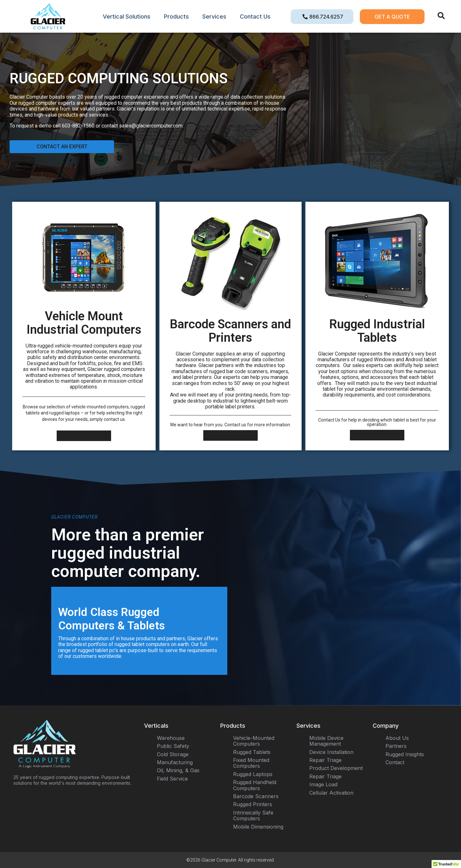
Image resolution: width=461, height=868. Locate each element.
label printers (197, 377)
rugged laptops (65, 413)
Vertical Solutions (127, 16)
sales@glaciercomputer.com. (151, 126)
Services (214, 16)
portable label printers (230, 407)
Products (176, 16)
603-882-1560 (78, 126)
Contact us (235, 425)
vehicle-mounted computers (100, 407)
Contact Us (255, 16)
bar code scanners (247, 371)
